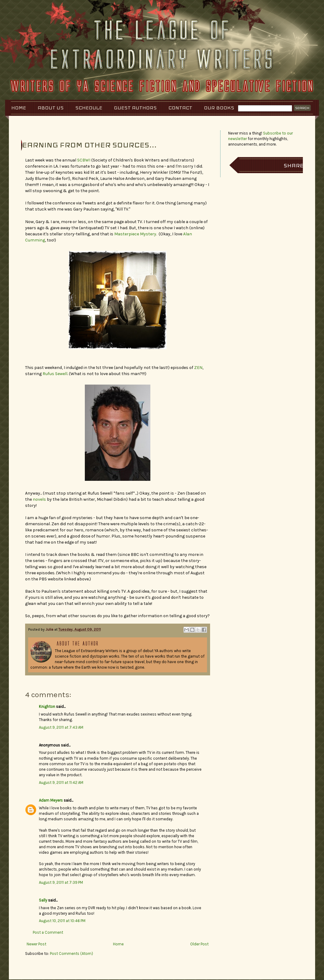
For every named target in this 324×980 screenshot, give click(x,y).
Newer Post (36, 944)
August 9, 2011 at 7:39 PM (61, 882)
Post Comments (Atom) (72, 953)
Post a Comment (48, 932)
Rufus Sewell (55, 374)
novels (39, 499)
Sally (43, 900)
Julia (50, 629)
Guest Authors (135, 108)
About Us (51, 108)
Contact (180, 108)
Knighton (47, 707)
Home (19, 108)
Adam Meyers (51, 800)
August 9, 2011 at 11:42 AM (61, 782)
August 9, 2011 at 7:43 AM (61, 727)
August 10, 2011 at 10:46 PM (62, 921)
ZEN (198, 368)
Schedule (89, 108)
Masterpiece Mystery (135, 234)
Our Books (219, 108)
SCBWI (84, 160)
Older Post (199, 944)
